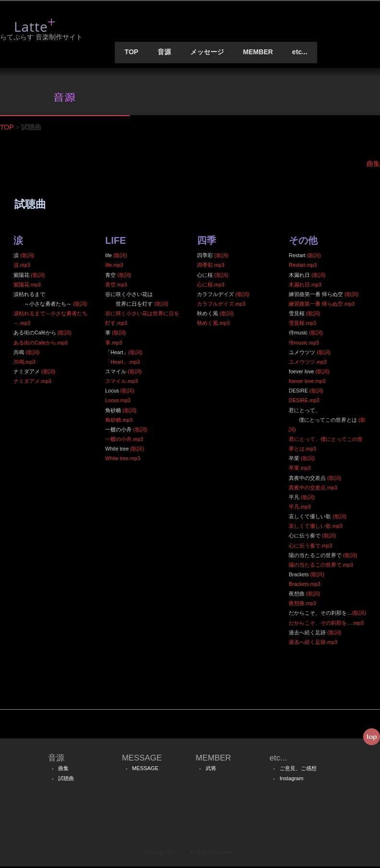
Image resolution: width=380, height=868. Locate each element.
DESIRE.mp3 (304, 402)
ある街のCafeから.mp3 (40, 344)
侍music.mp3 (304, 344)
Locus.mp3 (118, 402)
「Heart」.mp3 (123, 363)
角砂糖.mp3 (119, 421)
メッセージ (207, 53)
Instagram (292, 780)
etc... (300, 53)
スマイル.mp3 (122, 382)
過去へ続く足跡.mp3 (313, 643)
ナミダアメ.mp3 (32, 382)
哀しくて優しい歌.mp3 (316, 527)
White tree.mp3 (123, 460)
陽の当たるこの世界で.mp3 (321, 566)
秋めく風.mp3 (213, 324)
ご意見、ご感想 (298, 770)
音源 (164, 53)
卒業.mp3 (300, 469)
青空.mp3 (116, 286)
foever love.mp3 (307, 382)
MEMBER (258, 53)
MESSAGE (145, 770)
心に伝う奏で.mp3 (310, 547)
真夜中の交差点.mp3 (313, 489)
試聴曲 (66, 780)
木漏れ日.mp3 (305, 286)
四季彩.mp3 (211, 266)
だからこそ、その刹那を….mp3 (326, 624)
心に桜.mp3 (211, 286)
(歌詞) (27, 257)
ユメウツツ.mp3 (308, 363)
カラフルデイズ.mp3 (221, 305)
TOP (131, 53)
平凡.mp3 (300, 508)
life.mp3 (114, 266)
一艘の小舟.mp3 (124, 440)
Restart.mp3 (303, 266)
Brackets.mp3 (304, 585)
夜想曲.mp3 (302, 605)
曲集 (63, 770)
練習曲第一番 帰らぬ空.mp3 (322, 305)
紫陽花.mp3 (27, 286)
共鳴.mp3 (25, 363)
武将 (211, 770)
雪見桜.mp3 (302, 324)
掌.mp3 (114, 344)
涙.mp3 (22, 266)
